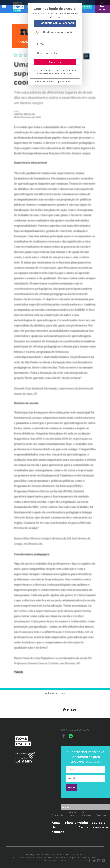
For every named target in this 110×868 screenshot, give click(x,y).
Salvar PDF (71, 720)
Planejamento (76, 823)
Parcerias (101, 815)
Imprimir (70, 710)
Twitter (94, 861)
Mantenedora (21, 753)
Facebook (90, 861)
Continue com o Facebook (55, 24)
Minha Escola (83, 825)
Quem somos (73, 814)
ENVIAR (71, 788)
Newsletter (58, 815)
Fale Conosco (86, 814)
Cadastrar (55, 62)
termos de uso (48, 74)
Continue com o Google (54, 32)
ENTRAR (72, 81)
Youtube (104, 861)
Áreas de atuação (58, 827)
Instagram (99, 861)
